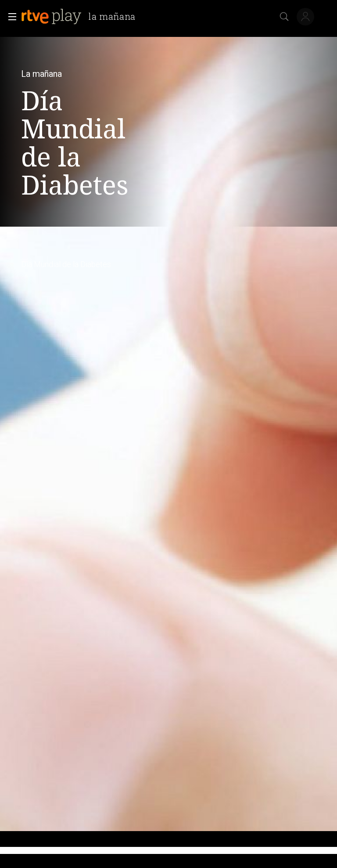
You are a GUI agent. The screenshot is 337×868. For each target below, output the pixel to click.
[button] (10, 17)
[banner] (82, 17)
